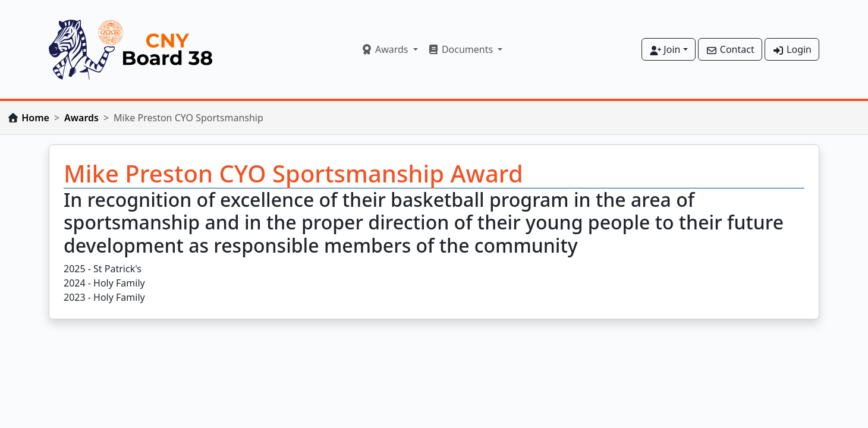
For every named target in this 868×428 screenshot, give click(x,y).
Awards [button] (386, 49)
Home (35, 118)
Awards (81, 118)
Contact (730, 49)
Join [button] (665, 49)
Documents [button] (462, 49)
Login (792, 49)
